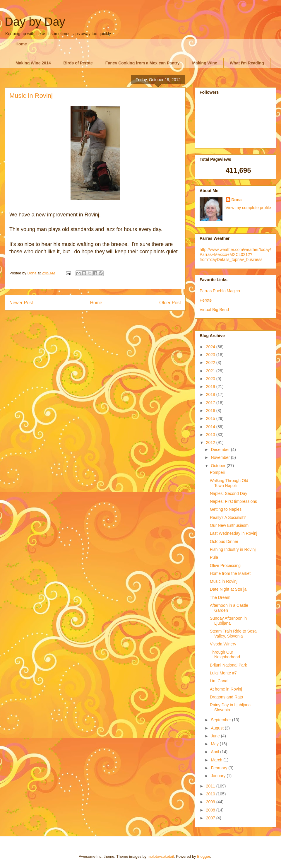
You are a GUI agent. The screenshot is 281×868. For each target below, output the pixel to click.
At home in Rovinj (226, 689)
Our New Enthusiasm (229, 525)
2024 (211, 347)
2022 (211, 363)
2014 (211, 427)
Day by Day (35, 22)
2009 (211, 802)
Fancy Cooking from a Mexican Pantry (143, 63)
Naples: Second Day (229, 493)
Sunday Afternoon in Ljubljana (228, 621)
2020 (211, 379)
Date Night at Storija (228, 589)
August (218, 728)
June (216, 736)
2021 (211, 371)
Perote (206, 300)
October (219, 466)
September (221, 720)
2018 (211, 394)
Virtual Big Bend (214, 310)
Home (21, 44)
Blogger (203, 856)
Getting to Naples (226, 509)
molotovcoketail (161, 856)
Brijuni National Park (228, 665)
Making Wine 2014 (33, 63)
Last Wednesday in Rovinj (234, 533)
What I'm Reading (247, 63)
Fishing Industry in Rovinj (233, 549)
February (220, 768)
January (219, 776)
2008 (211, 810)
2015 (211, 418)
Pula (214, 557)
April (215, 752)
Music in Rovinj (224, 581)
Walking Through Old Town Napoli (229, 483)
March (217, 760)
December (221, 450)
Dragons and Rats (226, 697)
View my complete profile (248, 208)
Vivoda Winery (223, 644)
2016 (211, 411)
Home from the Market (230, 573)
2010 (211, 794)
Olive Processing (225, 565)
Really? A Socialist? (228, 517)
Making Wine (204, 63)
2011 (211, 786)
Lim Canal (219, 681)
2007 (211, 818)
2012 (211, 442)
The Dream (220, 597)
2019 (211, 387)
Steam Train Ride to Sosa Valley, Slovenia (233, 634)
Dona (237, 200)
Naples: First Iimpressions (233, 501)
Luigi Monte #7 (223, 673)
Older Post (170, 303)
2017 (211, 403)
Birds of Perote (78, 63)
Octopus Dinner (224, 541)
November (221, 457)
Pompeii (217, 472)
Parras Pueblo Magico (220, 291)
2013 (211, 435)
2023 (211, 355)
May (215, 744)
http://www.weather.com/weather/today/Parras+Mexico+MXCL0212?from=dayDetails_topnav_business (235, 254)
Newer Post (21, 303)
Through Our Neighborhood (225, 655)
